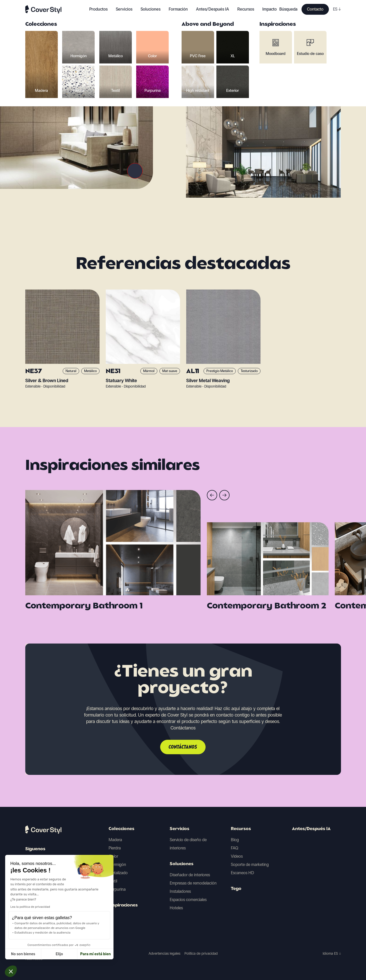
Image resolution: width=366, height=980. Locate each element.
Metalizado (118, 873)
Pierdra (115, 848)
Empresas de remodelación (193, 883)
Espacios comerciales (188, 900)
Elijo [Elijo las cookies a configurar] (27, 954)
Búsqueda (288, 9)
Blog (235, 840)
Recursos (241, 829)
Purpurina (117, 889)
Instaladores (180, 891)
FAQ (235, 848)
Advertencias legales (164, 954)
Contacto (315, 9)
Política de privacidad (201, 954)
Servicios (124, 9)
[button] (11, 971)
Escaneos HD (242, 873)
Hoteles (176, 908)
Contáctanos (183, 747)
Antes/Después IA (213, 9)
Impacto (270, 9)
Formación (178, 9)
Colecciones (121, 829)
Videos (237, 856)
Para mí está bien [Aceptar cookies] (63, 954)
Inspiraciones (123, 905)
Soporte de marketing (250, 865)
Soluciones (182, 864)
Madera (115, 840)
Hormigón (117, 865)
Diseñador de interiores (190, 875)
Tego (236, 889)
